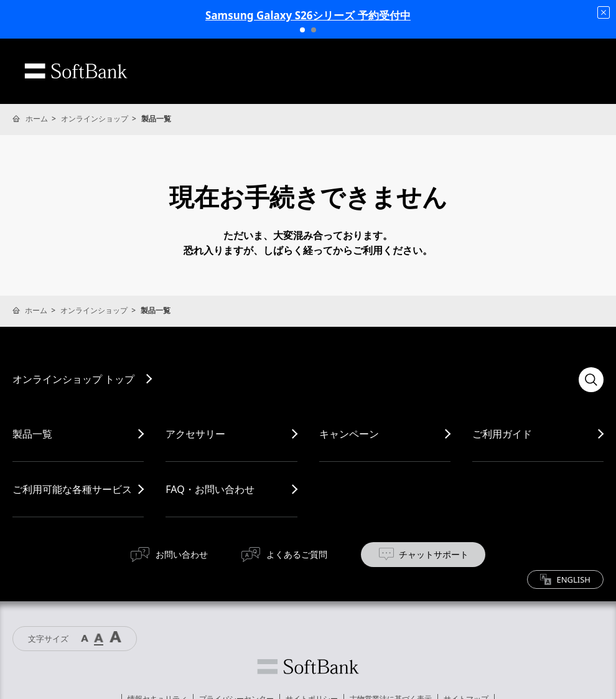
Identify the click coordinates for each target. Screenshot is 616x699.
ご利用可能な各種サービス (72, 489)
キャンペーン (349, 434)
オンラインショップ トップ (73, 379)
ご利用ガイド (502, 434)
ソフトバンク (308, 667)
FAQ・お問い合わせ (210, 489)
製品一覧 (32, 434)
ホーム (37, 119)
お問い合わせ (182, 554)
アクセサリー (195, 434)
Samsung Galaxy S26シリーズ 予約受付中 (308, 15)
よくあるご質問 (297, 554)
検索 (591, 380)
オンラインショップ (95, 119)
